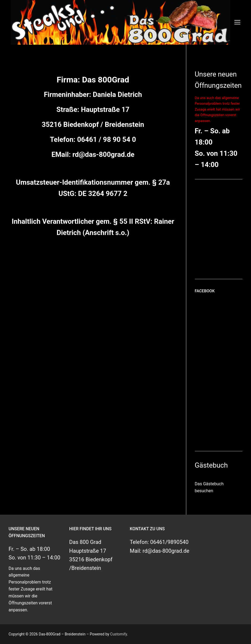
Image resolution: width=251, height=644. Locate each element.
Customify (119, 634)
